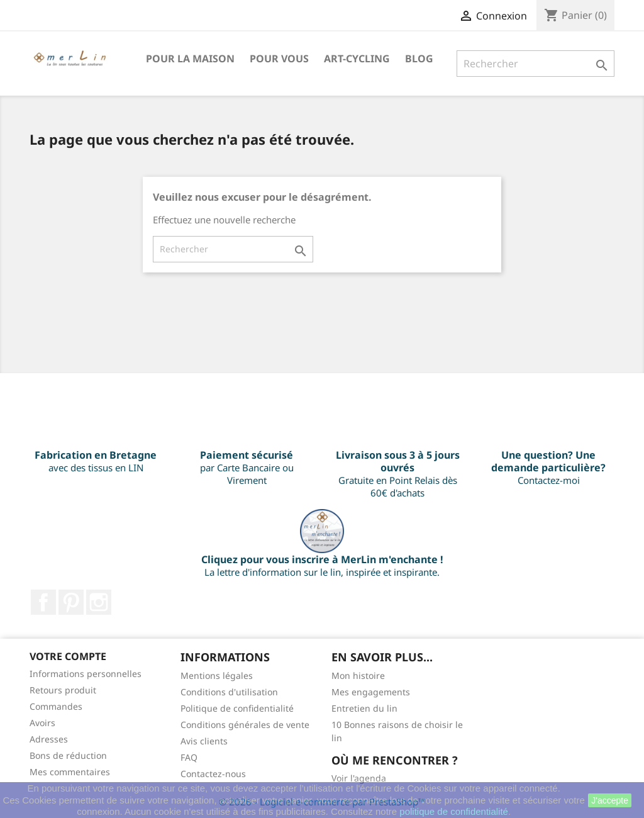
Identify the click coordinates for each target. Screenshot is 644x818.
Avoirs (42, 723)
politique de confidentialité (454, 811)
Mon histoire (358, 675)
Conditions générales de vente (245, 725)
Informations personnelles (86, 674)
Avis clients (204, 741)
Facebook (43, 602)
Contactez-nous (213, 774)
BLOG (419, 59)
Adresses (49, 739)
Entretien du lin (364, 708)
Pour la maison (190, 59)
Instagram (99, 602)
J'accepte (610, 800)
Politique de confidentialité (237, 708)
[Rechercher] (536, 64)
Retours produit (63, 690)
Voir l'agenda (359, 778)
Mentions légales (217, 675)
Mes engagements (371, 692)
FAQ (189, 757)
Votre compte (68, 656)
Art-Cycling (357, 59)
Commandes (56, 706)
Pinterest (71, 602)
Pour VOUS (279, 59)
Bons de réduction (68, 755)
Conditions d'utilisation (229, 692)
